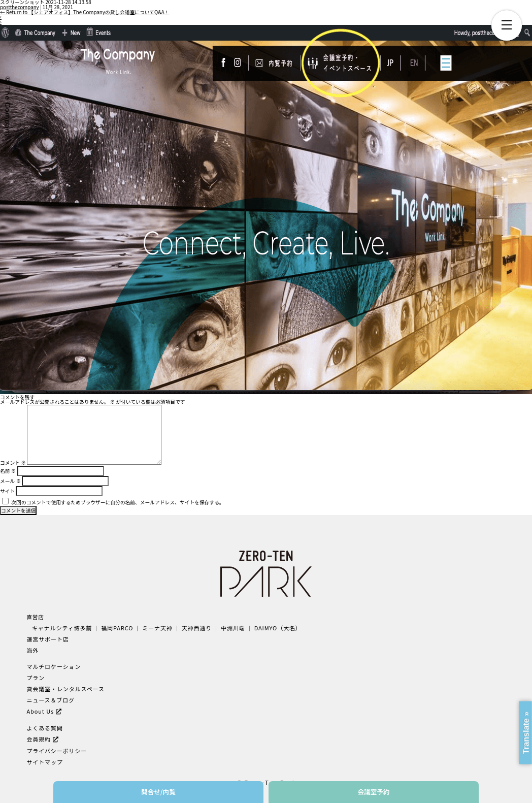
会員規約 (38, 734)
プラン (35, 675)
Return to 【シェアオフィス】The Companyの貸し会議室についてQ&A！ (85, 12)
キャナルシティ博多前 (61, 628)
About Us (40, 707)
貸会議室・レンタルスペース (64, 686)
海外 (32, 649)
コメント (13, 463)
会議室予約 (374, 792)
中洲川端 (226, 628)
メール (10, 481)
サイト (7, 491)
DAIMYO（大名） (270, 628)
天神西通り (191, 628)
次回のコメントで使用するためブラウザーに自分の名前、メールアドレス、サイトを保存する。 (118, 502)
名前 (8, 471)
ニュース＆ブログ (49, 697)
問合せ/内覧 (158, 792)
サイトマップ (44, 756)
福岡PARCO (114, 628)
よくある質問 (44, 724)
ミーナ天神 (153, 628)
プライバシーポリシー (55, 745)
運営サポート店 (47, 638)
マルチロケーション (53, 665)
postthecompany (20, 7)
